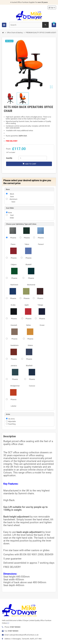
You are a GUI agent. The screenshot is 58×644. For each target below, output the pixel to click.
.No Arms (11, 419)
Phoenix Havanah (14, 322)
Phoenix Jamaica (14, 362)
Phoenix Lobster (13, 403)
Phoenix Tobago (40, 302)
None (10, 213)
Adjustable (12, 421)
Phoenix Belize (28, 322)
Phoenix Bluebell (28, 261)
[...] (8, 623)
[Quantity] (33, 158)
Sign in (52, 8)
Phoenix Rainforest (14, 281)
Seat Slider (12, 216)
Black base (12, 195)
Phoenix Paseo (13, 241)
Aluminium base (13, 200)
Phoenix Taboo (27, 241)
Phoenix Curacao (32, 383)
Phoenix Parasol (41, 241)
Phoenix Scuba (13, 302)
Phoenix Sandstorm (14, 342)
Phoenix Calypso (14, 261)
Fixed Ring (12, 424)
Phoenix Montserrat (31, 281)
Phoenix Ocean (42, 322)
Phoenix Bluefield (29, 362)
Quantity (9, 158)
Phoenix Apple (27, 302)
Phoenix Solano (30, 342)
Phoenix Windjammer (15, 383)
